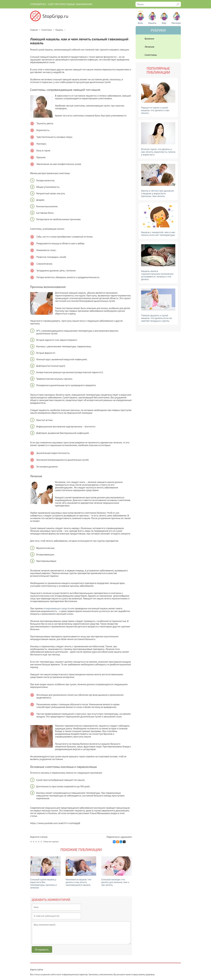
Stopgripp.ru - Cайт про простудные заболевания (61, 4)
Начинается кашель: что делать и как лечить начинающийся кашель (78, 882)
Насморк (176, 23)
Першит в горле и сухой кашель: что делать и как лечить (155, 110)
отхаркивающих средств (57, 608)
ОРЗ (38, 331)
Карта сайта (37, 969)
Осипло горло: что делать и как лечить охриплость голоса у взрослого (158, 152)
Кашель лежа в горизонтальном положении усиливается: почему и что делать (157, 275)
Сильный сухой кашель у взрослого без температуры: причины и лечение (43, 883)
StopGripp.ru (55, 16)
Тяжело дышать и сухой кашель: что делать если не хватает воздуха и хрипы (156, 318)
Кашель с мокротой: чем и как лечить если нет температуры (158, 233)
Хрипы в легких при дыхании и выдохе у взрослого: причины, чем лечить (157, 193)
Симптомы (151, 55)
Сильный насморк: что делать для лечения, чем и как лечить (115, 882)
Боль (140, 23)
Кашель (152, 23)
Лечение (150, 47)
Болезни (149, 38)
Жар (164, 23)
